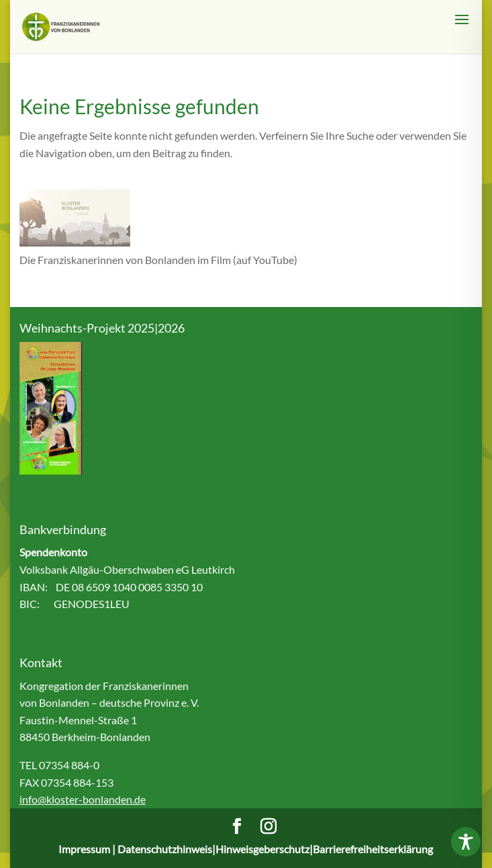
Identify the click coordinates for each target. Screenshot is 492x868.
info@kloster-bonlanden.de (83, 799)
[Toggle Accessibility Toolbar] (466, 842)
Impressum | (88, 849)
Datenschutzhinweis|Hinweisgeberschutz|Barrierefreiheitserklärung (275, 849)
